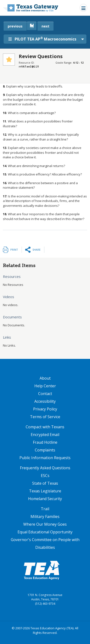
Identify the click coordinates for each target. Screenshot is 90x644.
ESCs (45, 476)
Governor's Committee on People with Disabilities (45, 543)
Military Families (45, 517)
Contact (45, 394)
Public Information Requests (45, 458)
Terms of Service (45, 417)
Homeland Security (45, 499)
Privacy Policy (45, 409)
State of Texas (45, 483)
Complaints (45, 450)
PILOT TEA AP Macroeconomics (42, 39)
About (45, 378)
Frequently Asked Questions (45, 468)
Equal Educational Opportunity (45, 532)
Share (36, 250)
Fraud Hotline (45, 442)
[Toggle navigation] (83, 8)
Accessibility (45, 401)
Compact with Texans (45, 427)
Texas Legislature (45, 491)
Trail (45, 509)
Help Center (45, 386)
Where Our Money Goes (45, 524)
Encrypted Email (45, 435)
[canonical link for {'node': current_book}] (32, 26)
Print (14, 250)
